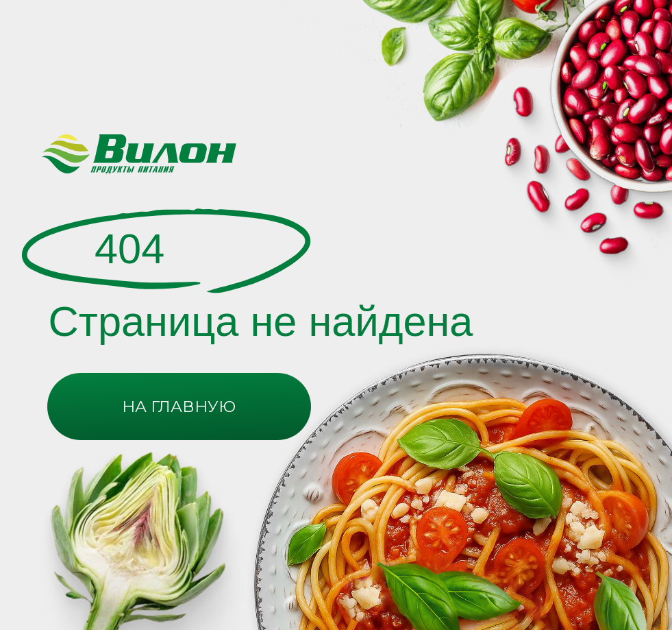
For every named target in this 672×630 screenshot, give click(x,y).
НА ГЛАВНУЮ (179, 407)
